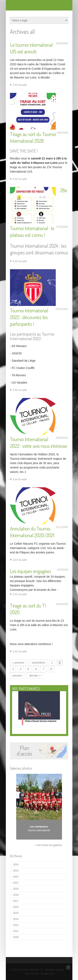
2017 (16, 901)
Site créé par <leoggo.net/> (40, 974)
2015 (16, 913)
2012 (16, 931)
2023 (16, 871)
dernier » (35, 676)
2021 (16, 883)
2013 (16, 925)
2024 (16, 865)
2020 (16, 889)
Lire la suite (20, 85)
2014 (16, 919)
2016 (16, 907)
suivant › (18, 676)
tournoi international (39, 830)
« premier (18, 663)
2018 (16, 895)
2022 (16, 877)
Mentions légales (54, 970)
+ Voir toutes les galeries (48, 845)
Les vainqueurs (39, 827)
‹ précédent (38, 663)
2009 (16, 937)
